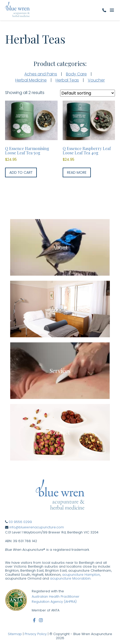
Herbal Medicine (31, 80)
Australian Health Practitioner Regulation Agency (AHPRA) (56, 599)
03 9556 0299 (20, 522)
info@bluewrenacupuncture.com (37, 527)
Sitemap (15, 634)
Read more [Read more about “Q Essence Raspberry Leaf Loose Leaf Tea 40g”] (77, 172)
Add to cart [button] (21, 172)
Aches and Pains (41, 74)
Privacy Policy (36, 634)
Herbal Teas (67, 80)
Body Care (76, 74)
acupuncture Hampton (81, 575)
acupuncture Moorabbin (70, 578)
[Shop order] (88, 93)
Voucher (96, 80)
